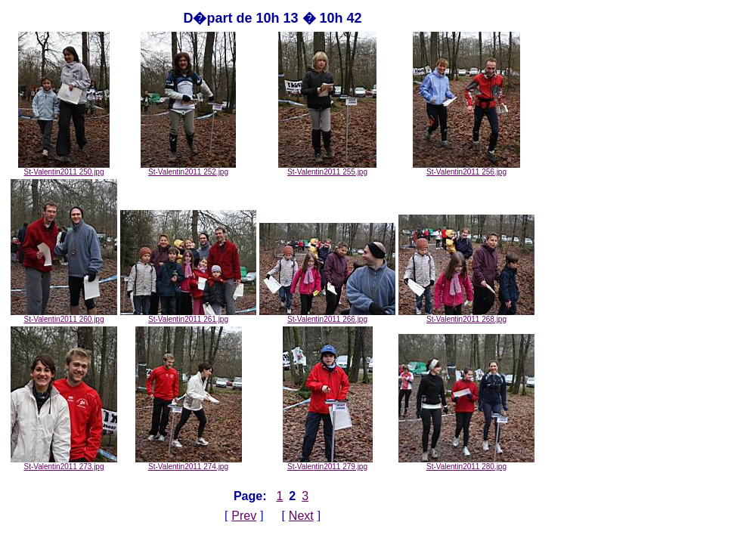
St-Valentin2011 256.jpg (466, 168)
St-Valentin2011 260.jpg (64, 316)
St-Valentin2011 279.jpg (328, 463)
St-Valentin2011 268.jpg (466, 316)
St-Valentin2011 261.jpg (188, 316)
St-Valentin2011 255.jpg (327, 168)
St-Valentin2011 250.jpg (64, 168)
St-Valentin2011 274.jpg (189, 463)
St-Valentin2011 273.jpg (64, 463)
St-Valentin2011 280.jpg (466, 463)
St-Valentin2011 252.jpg (188, 168)
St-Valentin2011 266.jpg (327, 316)
